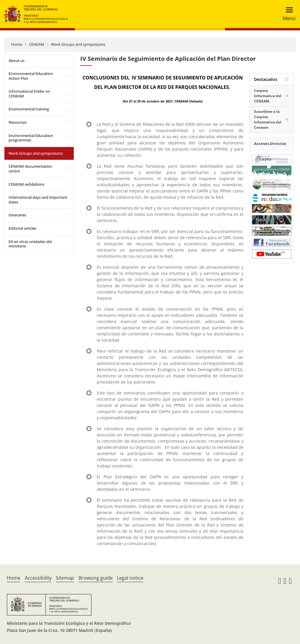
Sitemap (65, 578)
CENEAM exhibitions (26, 184)
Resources (18, 122)
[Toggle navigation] (287, 14)
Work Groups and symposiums (78, 44)
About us (17, 61)
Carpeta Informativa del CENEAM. (268, 96)
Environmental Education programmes (31, 138)
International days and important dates (38, 200)
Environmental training (29, 109)
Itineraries (17, 215)
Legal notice (130, 578)
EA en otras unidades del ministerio (30, 244)
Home (17, 44)
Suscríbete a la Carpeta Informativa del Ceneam (268, 119)
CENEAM (37, 44)
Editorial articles (22, 228)
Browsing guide (96, 578)
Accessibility (38, 578)
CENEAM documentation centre (30, 169)
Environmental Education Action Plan (31, 76)
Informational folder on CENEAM (29, 94)
